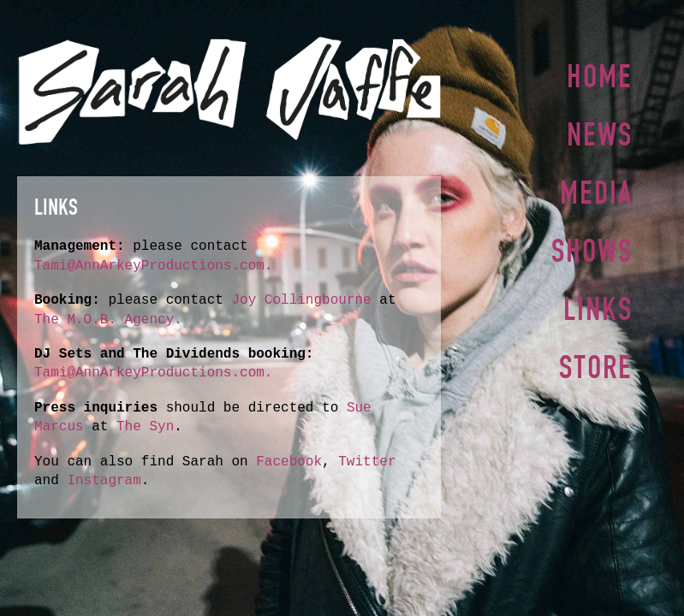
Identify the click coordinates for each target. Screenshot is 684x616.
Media (596, 189)
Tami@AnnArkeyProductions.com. (153, 266)
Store (596, 358)
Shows (592, 246)
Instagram (104, 481)
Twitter (367, 462)
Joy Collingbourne (305, 300)
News (600, 133)
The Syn (145, 427)
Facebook (289, 462)
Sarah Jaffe (229, 91)
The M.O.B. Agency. (108, 320)
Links (598, 302)
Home (600, 76)
